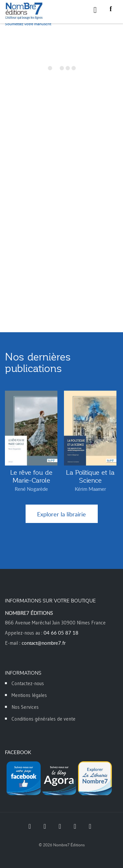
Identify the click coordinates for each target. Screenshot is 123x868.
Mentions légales (29, 695)
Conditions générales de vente (43, 719)
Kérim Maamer (90, 489)
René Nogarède (31, 489)
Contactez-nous (28, 683)
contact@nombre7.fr (44, 643)
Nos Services (25, 707)
